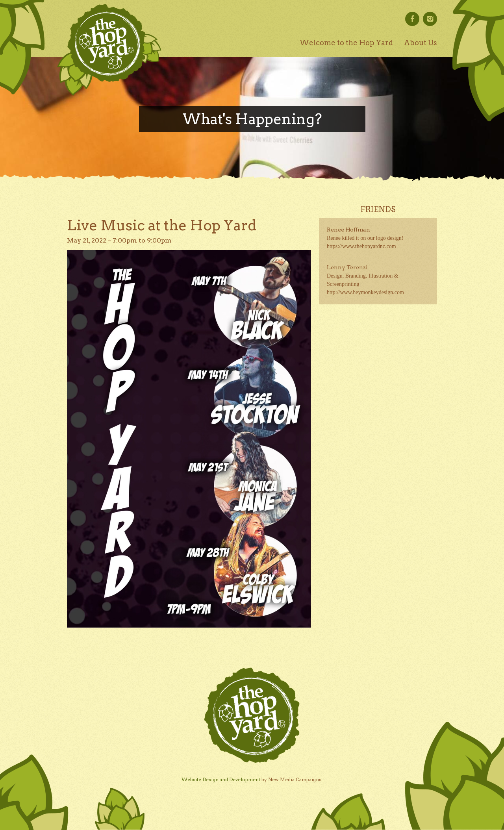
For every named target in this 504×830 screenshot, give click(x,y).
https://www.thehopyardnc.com (361, 246)
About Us (421, 43)
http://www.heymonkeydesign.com (365, 292)
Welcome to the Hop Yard (346, 43)
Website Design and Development (221, 779)
